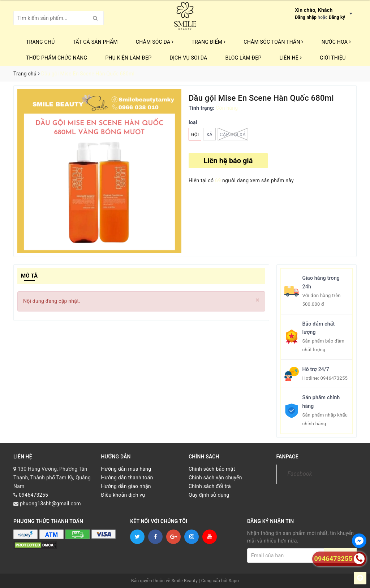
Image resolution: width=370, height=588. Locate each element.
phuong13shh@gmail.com (50, 504)
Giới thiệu (333, 58)
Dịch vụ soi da (188, 58)
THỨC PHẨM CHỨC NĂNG (57, 58)
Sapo (234, 581)
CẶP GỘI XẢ (233, 134)
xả (209, 134)
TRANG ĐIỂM (208, 42)
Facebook (300, 474)
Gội (195, 134)
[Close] (257, 300)
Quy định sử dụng (209, 495)
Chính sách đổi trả (210, 486)
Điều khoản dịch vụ (123, 495)
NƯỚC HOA (336, 42)
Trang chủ (40, 42)
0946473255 (334, 378)
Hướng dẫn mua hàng (126, 469)
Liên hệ (291, 58)
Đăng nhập (306, 17)
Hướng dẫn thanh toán (127, 478)
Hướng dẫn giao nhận (126, 486)
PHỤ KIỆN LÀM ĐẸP (128, 58)
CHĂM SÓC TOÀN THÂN (273, 42)
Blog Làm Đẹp (243, 58)
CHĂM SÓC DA (155, 42)
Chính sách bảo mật (212, 469)
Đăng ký (337, 17)
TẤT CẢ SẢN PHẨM (95, 42)
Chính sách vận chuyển (215, 478)
